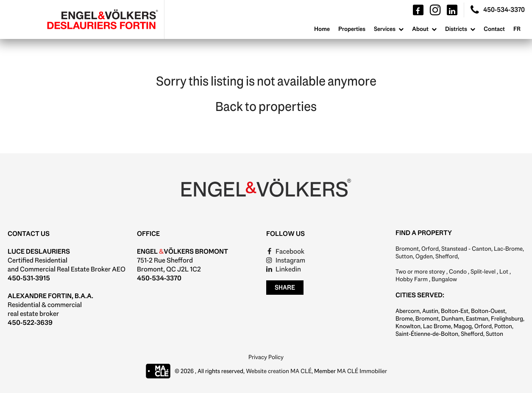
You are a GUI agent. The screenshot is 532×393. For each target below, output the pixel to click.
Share (285, 288)
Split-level (483, 271)
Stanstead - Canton (466, 249)
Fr (517, 29)
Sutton (404, 256)
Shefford (447, 256)
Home (322, 29)
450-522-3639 (30, 322)
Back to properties (266, 107)
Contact (494, 29)
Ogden (424, 256)
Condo (458, 271)
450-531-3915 (29, 278)
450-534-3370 (159, 278)
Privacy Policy (266, 357)
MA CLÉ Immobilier (362, 371)
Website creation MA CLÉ (279, 371)
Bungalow (444, 279)
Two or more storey (420, 271)
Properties (352, 29)
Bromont (407, 249)
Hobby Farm (412, 279)
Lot (504, 271)
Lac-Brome (508, 249)
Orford (430, 249)
